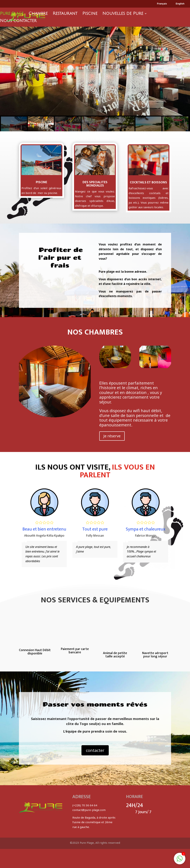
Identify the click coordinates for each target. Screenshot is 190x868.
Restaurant (65, 14)
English (177, 4)
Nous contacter (18, 21)
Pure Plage (12, 14)
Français (159, 4)
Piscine (90, 14)
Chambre (38, 14)
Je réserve (112, 436)
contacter (95, 750)
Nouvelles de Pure (123, 14)
